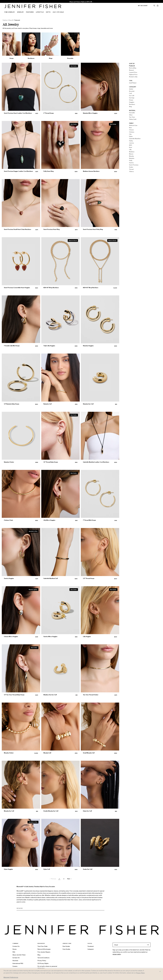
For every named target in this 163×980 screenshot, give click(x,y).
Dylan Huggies (8, 869)
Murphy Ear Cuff (9, 811)
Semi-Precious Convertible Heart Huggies (17, 288)
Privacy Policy (42, 961)
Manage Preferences (11, 977)
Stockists (15, 961)
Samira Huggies (9, 578)
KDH (131, 145)
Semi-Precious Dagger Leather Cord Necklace (18, 171)
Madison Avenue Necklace (91, 171)
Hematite (132, 113)
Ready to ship (133, 77)
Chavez (131, 130)
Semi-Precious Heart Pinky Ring (93, 229)
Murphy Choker (9, 753)
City (130, 134)
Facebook (91, 946)
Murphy (131, 156)
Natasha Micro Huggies (90, 113)
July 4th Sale (58, 12)
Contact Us (16, 946)
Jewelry (21, 12)
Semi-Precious (134, 165)
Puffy (131, 160)
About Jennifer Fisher (19, 955)
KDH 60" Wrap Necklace (91, 288)
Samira (131, 163)
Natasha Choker (9, 462)
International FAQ (18, 963)
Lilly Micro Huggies (49, 520)
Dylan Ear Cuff (87, 811)
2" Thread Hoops (49, 113)
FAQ (14, 952)
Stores (14, 949)
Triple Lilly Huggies (49, 346)
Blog (39, 955)
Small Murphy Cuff (89, 753)
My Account (143, 6)
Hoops (131, 100)
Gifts (48, 12)
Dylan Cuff (47, 869)
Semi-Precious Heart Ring (52, 229)
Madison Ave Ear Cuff (50, 695)
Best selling (133, 68)
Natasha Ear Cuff (88, 404)
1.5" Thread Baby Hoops (48, 3)
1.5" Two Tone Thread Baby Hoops (14, 695)
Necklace (132, 104)
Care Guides (66, 949)
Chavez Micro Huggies (11, 637)
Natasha (132, 158)
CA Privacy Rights (43, 963)
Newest (131, 70)
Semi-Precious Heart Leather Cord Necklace (18, 113)
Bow (130, 128)
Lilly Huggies (87, 637)
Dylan (131, 136)
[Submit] (148, 945)
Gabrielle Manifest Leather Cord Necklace (96, 462)
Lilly (130, 150)
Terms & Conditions (43, 958)
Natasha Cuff (48, 404)
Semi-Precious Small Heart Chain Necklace (18, 229)
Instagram (91, 949)
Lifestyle (40, 12)
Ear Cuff (132, 96)
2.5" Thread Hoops (89, 578)
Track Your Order (43, 946)
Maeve (131, 154)
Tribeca (131, 171)
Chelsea (132, 132)
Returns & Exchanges (44, 949)
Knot (131, 147)
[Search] (154, 6)
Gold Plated (133, 83)
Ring (130, 107)
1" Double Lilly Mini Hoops (12, 346)
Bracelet (132, 91)
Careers (15, 966)
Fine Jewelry (10, 12)
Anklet (131, 89)
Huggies (132, 102)
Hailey (131, 141)
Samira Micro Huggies (50, 637)
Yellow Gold (133, 119)
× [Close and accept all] (160, 971)
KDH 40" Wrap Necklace (51, 288)
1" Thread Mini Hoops (89, 520)
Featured (30, 12)
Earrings (132, 98)
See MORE (20, 908)
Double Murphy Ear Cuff (51, 811)
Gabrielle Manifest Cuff (51, 578)
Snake (131, 167)
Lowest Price (133, 72)
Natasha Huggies (88, 346)
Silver (131, 115)
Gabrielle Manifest (135, 139)
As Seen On (16, 958)
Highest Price (133, 75)
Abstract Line (133, 125)
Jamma (131, 143)
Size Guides (66, 946)
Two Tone (132, 117)
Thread (131, 169)
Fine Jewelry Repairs (44, 952)
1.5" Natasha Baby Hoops (12, 404)
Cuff (130, 93)
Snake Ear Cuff (88, 869)
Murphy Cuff (47, 753)
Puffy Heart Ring (49, 171)
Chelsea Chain (8, 520)
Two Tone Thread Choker (91, 695)
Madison (132, 152)
